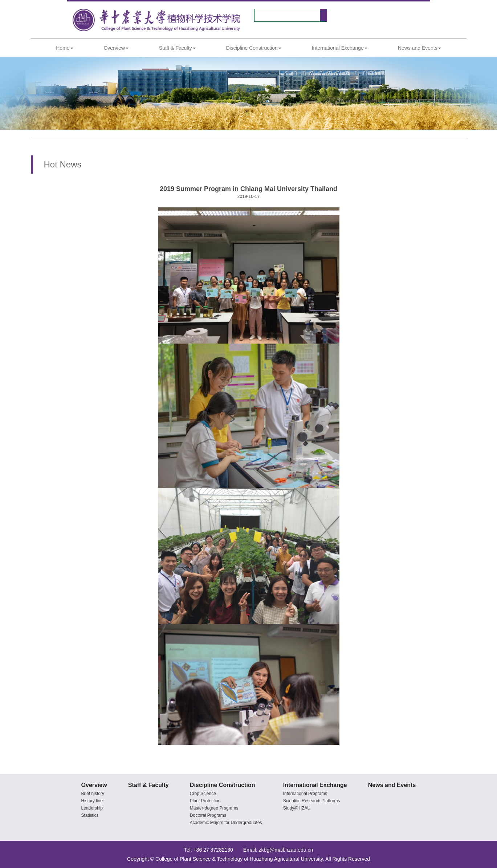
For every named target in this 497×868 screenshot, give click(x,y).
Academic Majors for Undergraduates (226, 823)
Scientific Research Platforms (312, 801)
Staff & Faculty (177, 48)
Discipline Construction (253, 48)
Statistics (90, 815)
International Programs (305, 794)
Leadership (92, 808)
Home (64, 48)
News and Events (419, 48)
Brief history (93, 794)
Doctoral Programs (208, 815)
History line (92, 801)
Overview (116, 48)
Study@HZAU (297, 808)
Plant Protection (205, 801)
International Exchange (340, 48)
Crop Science (203, 794)
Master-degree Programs (214, 808)
